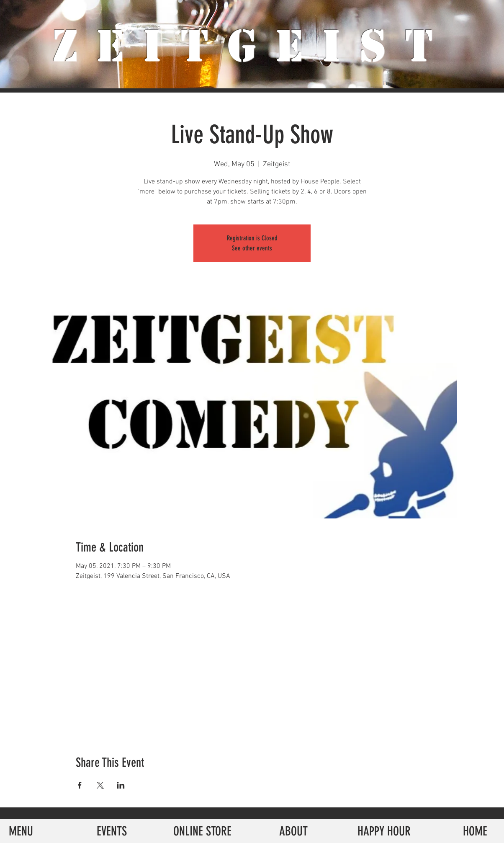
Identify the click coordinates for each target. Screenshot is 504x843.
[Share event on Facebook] (80, 785)
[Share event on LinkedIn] (121, 785)
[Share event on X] (100, 785)
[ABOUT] (293, 831)
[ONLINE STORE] (202, 831)
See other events (252, 248)
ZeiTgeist (252, 46)
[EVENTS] (112, 831)
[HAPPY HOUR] (384, 831)
